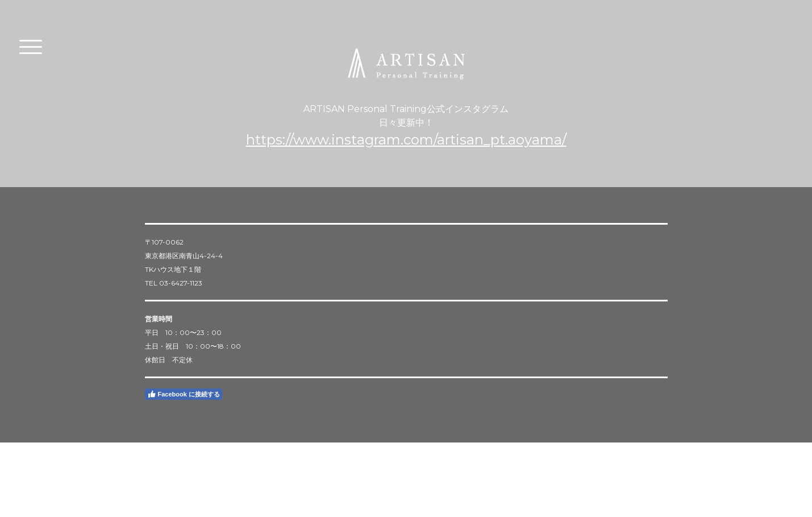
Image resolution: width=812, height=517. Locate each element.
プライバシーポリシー (170, 475)
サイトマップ (221, 475)
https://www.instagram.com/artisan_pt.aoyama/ (406, 140)
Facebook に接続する (184, 394)
